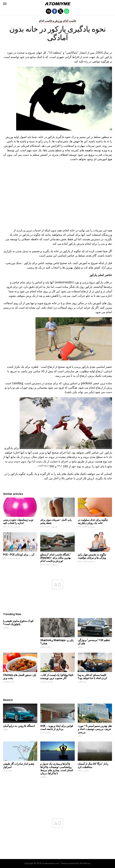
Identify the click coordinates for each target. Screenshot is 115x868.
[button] (5, 4)
